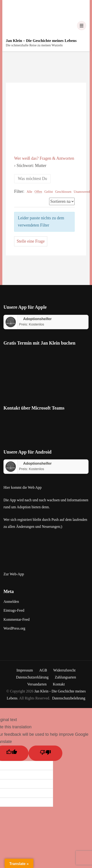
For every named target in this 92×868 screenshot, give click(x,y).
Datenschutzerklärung (32, 677)
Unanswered (82, 192)
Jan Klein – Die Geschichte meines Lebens (41, 41)
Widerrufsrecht (64, 670)
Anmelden (11, 602)
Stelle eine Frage (31, 241)
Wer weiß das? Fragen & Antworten (44, 158)
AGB (43, 670)
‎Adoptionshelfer (37, 319)
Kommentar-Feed (17, 619)
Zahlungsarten (65, 677)
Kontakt (59, 684)
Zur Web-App (14, 574)
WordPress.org (14, 628)
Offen (38, 192)
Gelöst (49, 192)
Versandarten (37, 684)
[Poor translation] (45, 753)
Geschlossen (63, 192)
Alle (29, 192)
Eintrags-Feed (14, 610)
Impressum (25, 670)
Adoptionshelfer (37, 463)
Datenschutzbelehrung (69, 698)
